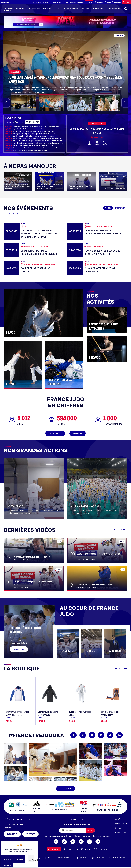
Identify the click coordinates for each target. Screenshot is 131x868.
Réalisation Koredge (81, 858)
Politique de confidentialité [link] (32, 859)
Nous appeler (12, 834)
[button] (7, 103)
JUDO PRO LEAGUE (37, 2)
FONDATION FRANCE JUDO (63, 2)
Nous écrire (30, 834)
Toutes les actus (33, 122)
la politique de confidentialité (72, 836)
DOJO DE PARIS (53, 2)
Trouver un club (116, 2)
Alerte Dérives (89, 2)
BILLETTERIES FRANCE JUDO (76, 2)
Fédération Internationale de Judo (118, 858)
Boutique (108, 2)
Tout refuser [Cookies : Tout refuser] (7, 859)
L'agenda (108, 208)
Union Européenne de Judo (99, 858)
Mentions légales (48, 858)
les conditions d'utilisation (90, 836)
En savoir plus (19, 649)
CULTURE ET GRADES (121, 833)
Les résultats (120, 208)
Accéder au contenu (6, 2)
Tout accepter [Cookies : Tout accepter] (7, 865)
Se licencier (78, 433)
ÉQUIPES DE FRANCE (121, 824)
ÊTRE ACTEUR (119, 828)
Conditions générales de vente (64, 858)
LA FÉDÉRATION (120, 819)
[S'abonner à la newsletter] (90, 830)
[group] (66, 72)
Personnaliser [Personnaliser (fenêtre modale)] (19, 859)
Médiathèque (99, 2)
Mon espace (126, 2)
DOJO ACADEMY (45, 2)
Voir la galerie (66, 789)
